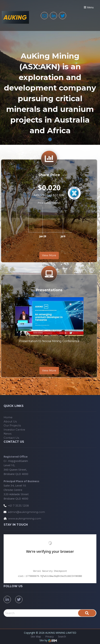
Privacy (49, 636)
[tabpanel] (50, 72)
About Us (10, 421)
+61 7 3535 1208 (18, 506)
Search (62, 636)
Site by (48, 640)
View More (49, 255)
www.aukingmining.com (25, 518)
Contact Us (11, 438)
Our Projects (12, 425)
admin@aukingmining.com (26, 512)
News (8, 434)
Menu (89, 7)
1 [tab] (50, 139)
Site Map (36, 636)
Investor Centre (14, 430)
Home (8, 417)
